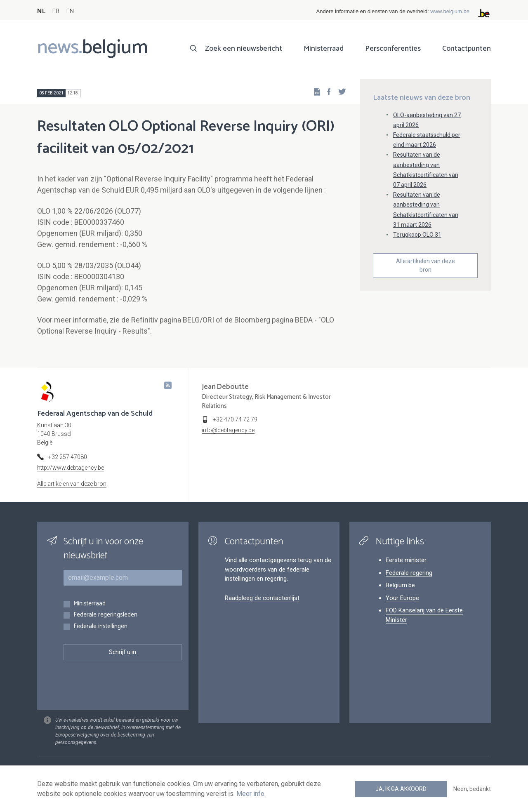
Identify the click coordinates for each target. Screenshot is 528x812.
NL (41, 11)
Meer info (250, 794)
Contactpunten (467, 49)
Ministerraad (324, 49)
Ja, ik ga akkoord (401, 789)
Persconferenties (393, 49)
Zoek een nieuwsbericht (244, 49)
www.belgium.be (450, 11)
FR (56, 11)
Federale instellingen (100, 627)
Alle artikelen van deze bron (425, 265)
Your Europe (402, 598)
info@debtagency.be (228, 430)
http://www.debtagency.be (71, 468)
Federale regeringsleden (105, 615)
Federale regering (409, 573)
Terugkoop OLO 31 (417, 235)
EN (70, 11)
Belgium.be (400, 585)
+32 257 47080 (68, 457)
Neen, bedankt (472, 789)
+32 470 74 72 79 (235, 419)
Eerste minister (406, 560)
